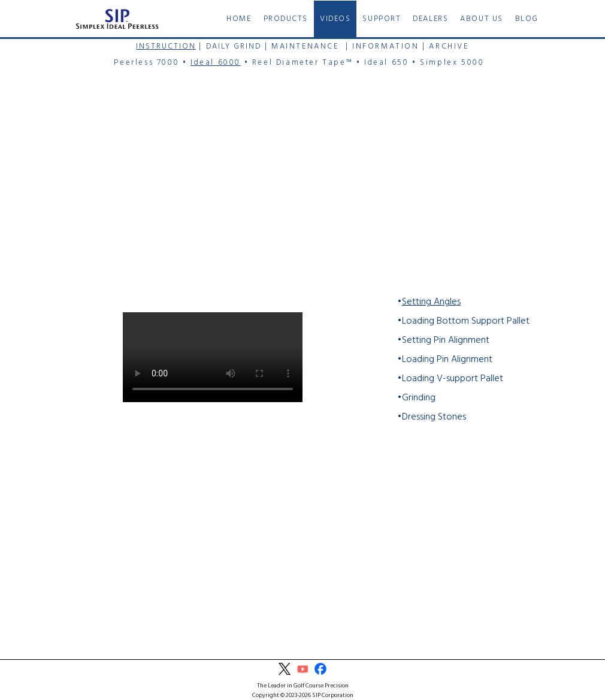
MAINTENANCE (305, 46)
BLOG (527, 19)
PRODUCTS (286, 19)
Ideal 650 (386, 63)
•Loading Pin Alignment (445, 360)
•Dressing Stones (432, 417)
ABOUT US (481, 19)
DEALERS (430, 19)
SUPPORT (382, 19)
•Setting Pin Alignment (443, 340)
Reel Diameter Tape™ (302, 63)
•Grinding (416, 398)
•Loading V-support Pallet (450, 379)
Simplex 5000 (452, 63)
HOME (239, 19)
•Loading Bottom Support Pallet (463, 321)
